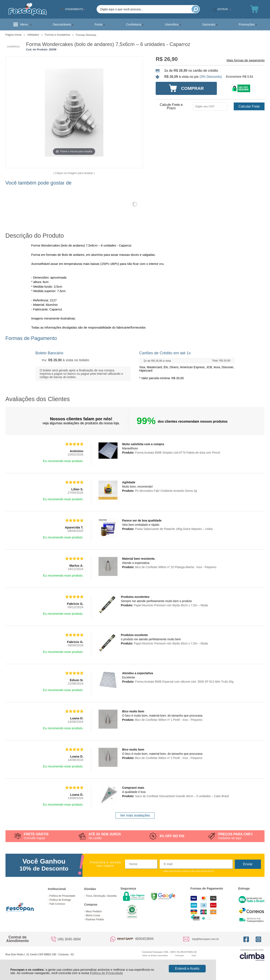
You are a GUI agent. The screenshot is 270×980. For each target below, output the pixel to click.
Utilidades (34, 35)
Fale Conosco (57, 904)
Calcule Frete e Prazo (171, 106)
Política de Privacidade (106, 973)
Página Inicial (14, 35)
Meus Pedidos (94, 911)
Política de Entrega (60, 900)
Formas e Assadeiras (58, 35)
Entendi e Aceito (187, 969)
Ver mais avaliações (135, 815)
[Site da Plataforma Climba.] (252, 955)
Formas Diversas (86, 35)
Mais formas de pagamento (246, 60)
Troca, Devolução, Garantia (101, 896)
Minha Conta (93, 915)
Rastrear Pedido (95, 919)
